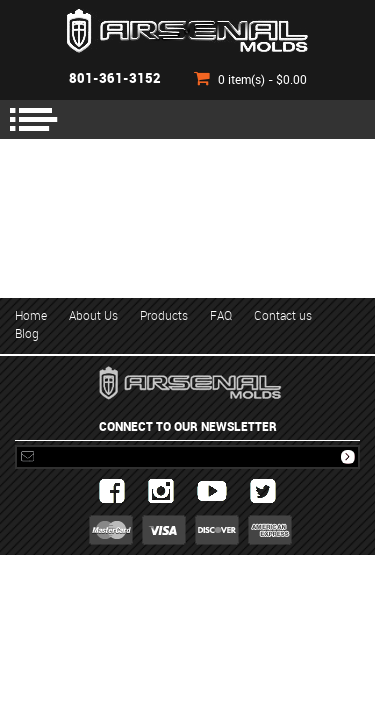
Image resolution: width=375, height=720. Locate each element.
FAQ (221, 316)
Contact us (283, 316)
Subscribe (348, 457)
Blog (27, 334)
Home (31, 316)
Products (164, 316)
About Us (93, 316)
